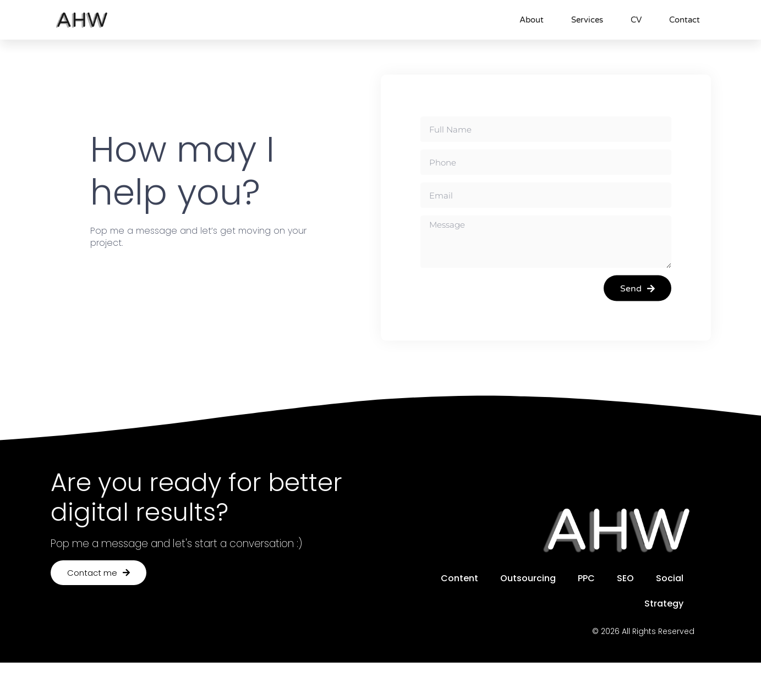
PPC (586, 578)
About (532, 20)
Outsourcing (528, 578)
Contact (685, 20)
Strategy (664, 603)
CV (636, 20)
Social (670, 578)
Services (587, 20)
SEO (625, 578)
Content (459, 578)
